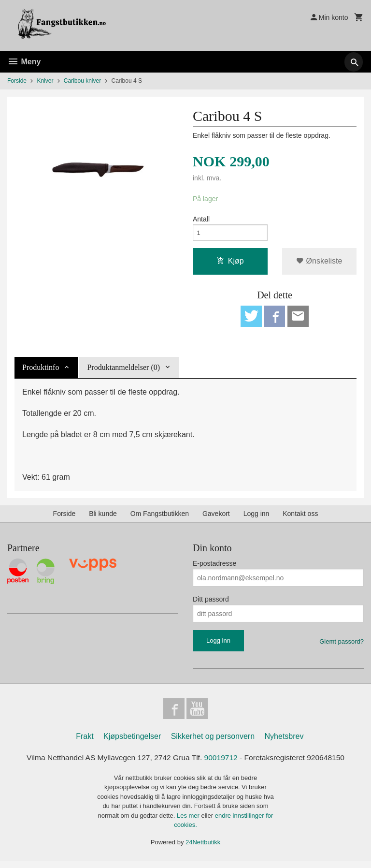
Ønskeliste (319, 263)
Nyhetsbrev (284, 743)
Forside (17, 81)
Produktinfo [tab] (41, 372)
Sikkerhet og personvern (213, 743)
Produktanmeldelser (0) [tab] (123, 372)
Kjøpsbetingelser (132, 743)
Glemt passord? (342, 646)
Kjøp (230, 263)
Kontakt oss (300, 518)
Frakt (85, 743)
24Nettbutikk (203, 848)
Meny (24, 62)
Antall (201, 220)
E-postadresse (214, 568)
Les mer (189, 822)
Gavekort (216, 518)
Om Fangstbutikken (160, 518)
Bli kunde (103, 518)
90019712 (222, 764)
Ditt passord (211, 603)
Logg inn (257, 518)
